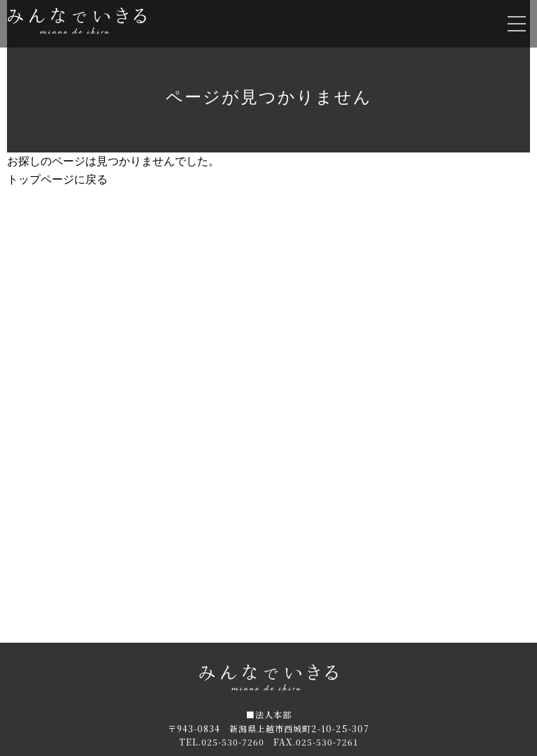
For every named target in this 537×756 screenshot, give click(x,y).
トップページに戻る (57, 179)
